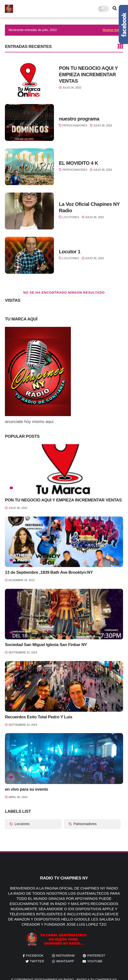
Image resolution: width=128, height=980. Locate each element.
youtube (95, 961)
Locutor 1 (70, 252)
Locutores (71, 217)
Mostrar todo (112, 30)
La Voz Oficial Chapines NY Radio (89, 207)
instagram (65, 956)
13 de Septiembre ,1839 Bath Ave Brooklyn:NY (49, 572)
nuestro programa (79, 119)
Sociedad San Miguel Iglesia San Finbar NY (46, 645)
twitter (37, 961)
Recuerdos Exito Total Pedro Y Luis (39, 717)
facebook (35, 956)
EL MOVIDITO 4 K (78, 163)
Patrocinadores (75, 125)
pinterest (96, 956)
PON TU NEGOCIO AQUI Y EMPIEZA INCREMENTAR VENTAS (88, 75)
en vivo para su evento (26, 789)
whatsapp (65, 961)
